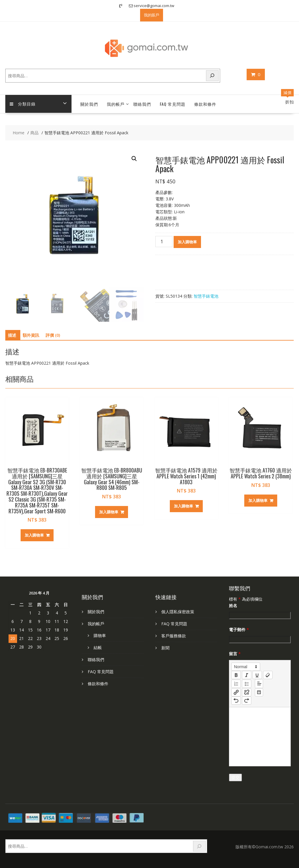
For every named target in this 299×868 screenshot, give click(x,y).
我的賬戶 (152, 15)
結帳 (98, 647)
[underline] (257, 675)
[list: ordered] (236, 684)
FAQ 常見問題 (173, 104)
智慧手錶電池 (206, 296)
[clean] (268, 675)
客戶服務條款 (174, 636)
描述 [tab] (12, 335)
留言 (235, 654)
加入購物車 (187, 242)
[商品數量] (164, 242)
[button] (134, 159)
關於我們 (89, 104)
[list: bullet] (247, 684)
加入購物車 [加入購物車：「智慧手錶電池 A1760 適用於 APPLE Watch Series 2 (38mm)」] (258, 500)
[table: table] (259, 692)
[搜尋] (212, 76)
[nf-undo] (236, 701)
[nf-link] (236, 692)
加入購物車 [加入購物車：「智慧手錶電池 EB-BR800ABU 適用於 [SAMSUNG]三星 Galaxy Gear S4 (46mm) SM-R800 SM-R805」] (109, 512)
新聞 (165, 648)
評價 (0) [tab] (53, 335)
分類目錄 (23, 104)
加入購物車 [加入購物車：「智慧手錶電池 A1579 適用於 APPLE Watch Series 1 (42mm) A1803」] (183, 506)
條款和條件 (205, 104)
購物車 (100, 635)
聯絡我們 (142, 104)
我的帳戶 (116, 104)
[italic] (247, 675)
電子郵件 (239, 630)
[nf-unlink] (247, 692)
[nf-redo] (247, 701)
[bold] (236, 675)
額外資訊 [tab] (31, 335)
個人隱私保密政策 (178, 612)
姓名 (233, 605)
